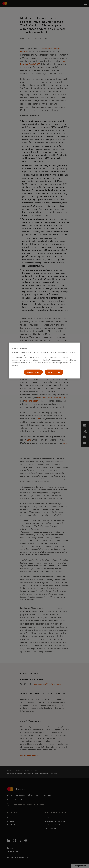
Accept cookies (54, 372)
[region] (45, 361)
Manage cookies (33, 372)
